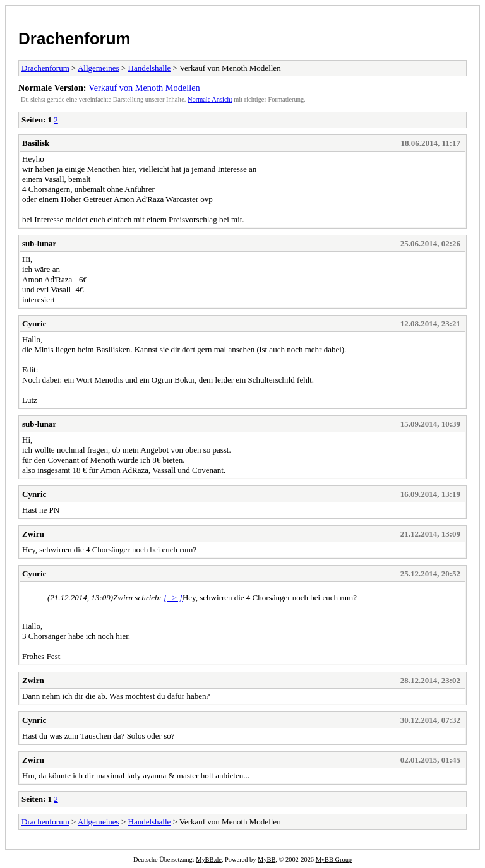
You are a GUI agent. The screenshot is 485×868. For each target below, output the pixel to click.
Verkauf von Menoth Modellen (144, 88)
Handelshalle (150, 68)
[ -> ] (173, 597)
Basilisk (36, 143)
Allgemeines (99, 68)
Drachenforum (75, 39)
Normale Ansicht (210, 99)
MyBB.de (209, 859)
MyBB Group (334, 859)
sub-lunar (39, 243)
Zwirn (33, 534)
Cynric (34, 324)
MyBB (266, 859)
